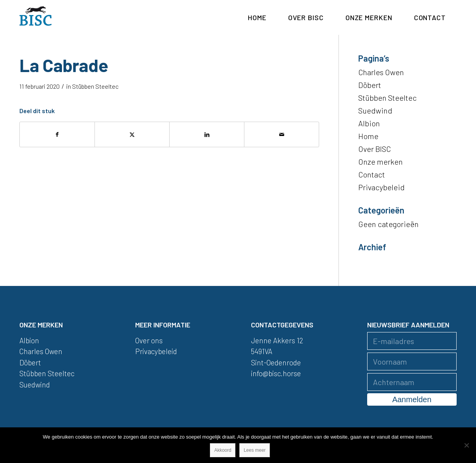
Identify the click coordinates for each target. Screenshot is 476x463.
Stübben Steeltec (95, 86)
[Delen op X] (132, 134)
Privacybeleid (381, 187)
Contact (372, 174)
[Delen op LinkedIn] (207, 134)
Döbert (370, 85)
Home (368, 136)
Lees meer (255, 450)
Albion (369, 123)
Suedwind (375, 110)
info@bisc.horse (276, 373)
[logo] (36, 17)
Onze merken (381, 162)
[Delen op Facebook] (57, 134)
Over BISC (375, 149)
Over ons (149, 340)
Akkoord (223, 450)
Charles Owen (381, 72)
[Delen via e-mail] (282, 134)
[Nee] (466, 445)
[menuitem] (257, 17)
